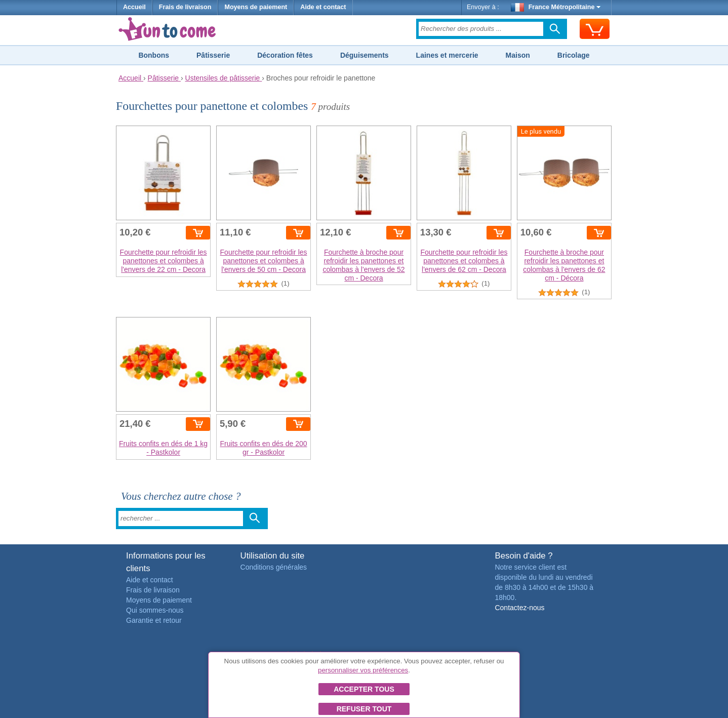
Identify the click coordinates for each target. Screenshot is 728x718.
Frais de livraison (185, 7)
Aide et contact (323, 7)
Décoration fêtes (285, 55)
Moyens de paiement (256, 7)
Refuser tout (364, 709)
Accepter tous (364, 689)
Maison (518, 55)
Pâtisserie (213, 55)
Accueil (134, 7)
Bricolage (574, 55)
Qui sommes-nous (155, 610)
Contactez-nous (519, 608)
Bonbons (154, 55)
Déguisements (365, 55)
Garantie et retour (154, 620)
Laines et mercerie (447, 55)
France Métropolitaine (556, 7)
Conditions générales (274, 567)
